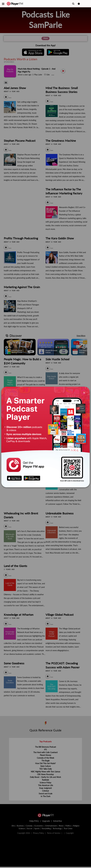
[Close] (84, 393)
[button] (3, 4)
